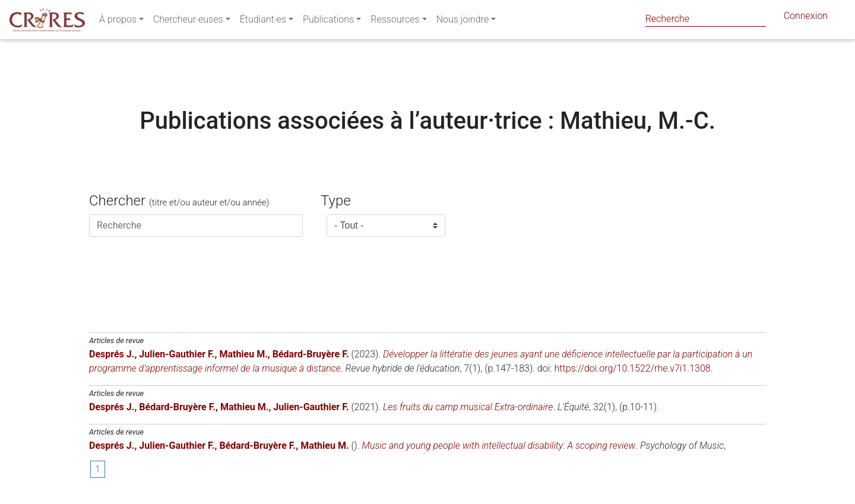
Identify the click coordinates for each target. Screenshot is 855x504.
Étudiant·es (263, 22)
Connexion (806, 18)
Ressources (395, 22)
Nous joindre (463, 22)
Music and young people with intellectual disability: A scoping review (498, 446)
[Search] (706, 19)
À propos (118, 22)
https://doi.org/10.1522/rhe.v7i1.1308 (633, 368)
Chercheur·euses (188, 22)
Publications (328, 22)
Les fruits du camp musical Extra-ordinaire (468, 407)
